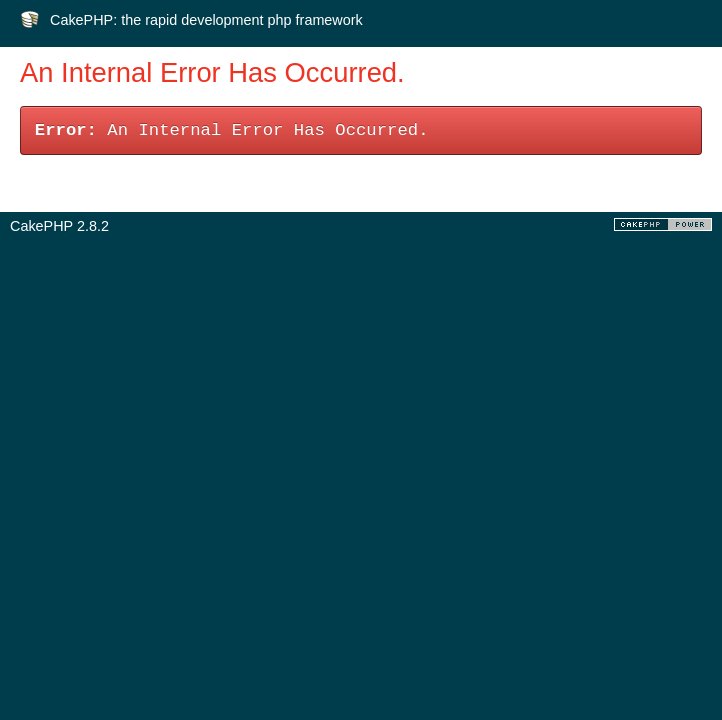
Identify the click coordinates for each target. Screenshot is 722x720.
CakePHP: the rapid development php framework (206, 20)
